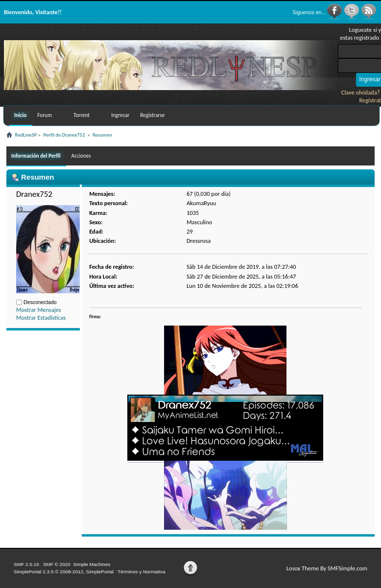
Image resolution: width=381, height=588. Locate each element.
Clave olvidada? (361, 92)
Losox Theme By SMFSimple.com (327, 568)
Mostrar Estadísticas (41, 318)
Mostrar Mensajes (39, 310)
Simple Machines (92, 564)
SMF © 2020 (57, 564)
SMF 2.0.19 (26, 564)
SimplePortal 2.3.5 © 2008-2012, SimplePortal (64, 572)
